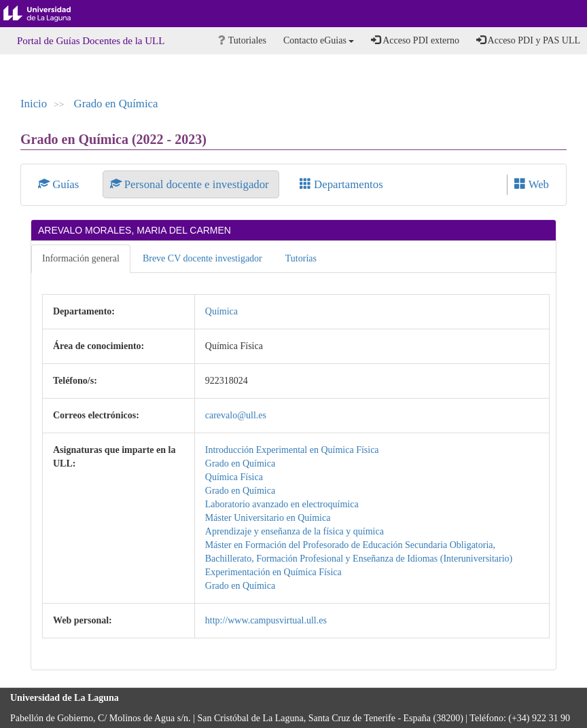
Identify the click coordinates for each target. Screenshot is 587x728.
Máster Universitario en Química (268, 518)
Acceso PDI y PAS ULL (528, 40)
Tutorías (301, 258)
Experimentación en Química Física (273, 572)
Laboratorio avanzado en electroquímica (282, 504)
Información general (81, 258)
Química (221, 311)
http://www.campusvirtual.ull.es (266, 620)
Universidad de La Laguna (48, 14)
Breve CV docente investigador (202, 258)
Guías (60, 184)
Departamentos (341, 184)
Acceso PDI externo (415, 40)
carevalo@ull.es (236, 415)
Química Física (234, 477)
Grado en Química (116, 104)
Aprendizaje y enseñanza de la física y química (295, 531)
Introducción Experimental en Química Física (292, 450)
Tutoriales (242, 40)
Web (532, 184)
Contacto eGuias (319, 40)
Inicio (34, 104)
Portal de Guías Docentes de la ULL (91, 41)
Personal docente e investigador (191, 184)
